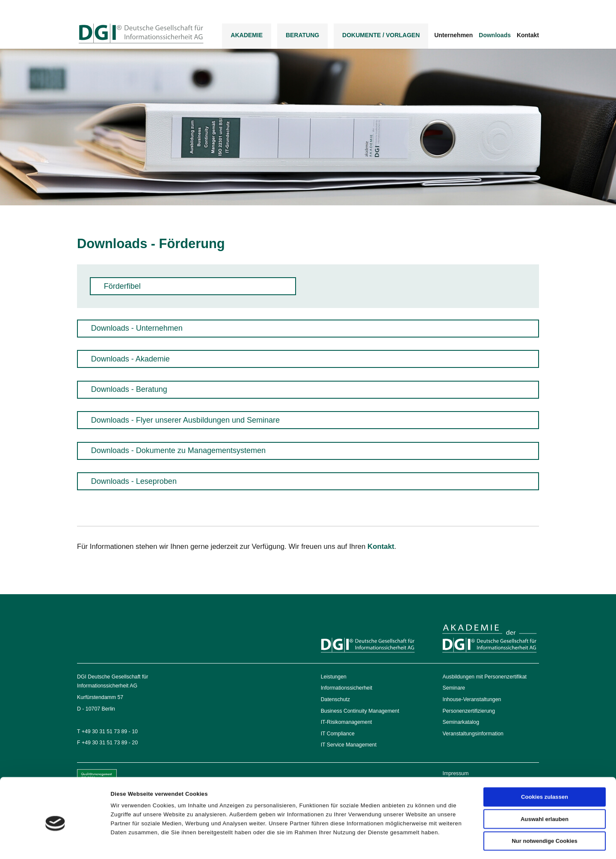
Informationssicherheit (346, 688)
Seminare (454, 688)
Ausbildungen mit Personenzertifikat (484, 677)
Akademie (247, 35)
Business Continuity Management (360, 711)
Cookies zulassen (545, 764)
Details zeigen (423, 843)
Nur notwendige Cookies (545, 808)
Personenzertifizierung (469, 711)
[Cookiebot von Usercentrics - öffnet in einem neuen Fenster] (55, 843)
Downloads (495, 35)
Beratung (302, 35)
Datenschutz (335, 699)
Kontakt (528, 35)
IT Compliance (338, 734)
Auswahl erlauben (545, 786)
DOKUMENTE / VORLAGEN (381, 35)
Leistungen (334, 677)
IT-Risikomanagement (346, 722)
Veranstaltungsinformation (473, 734)
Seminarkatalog (461, 722)
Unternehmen (453, 35)
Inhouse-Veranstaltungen (472, 699)
